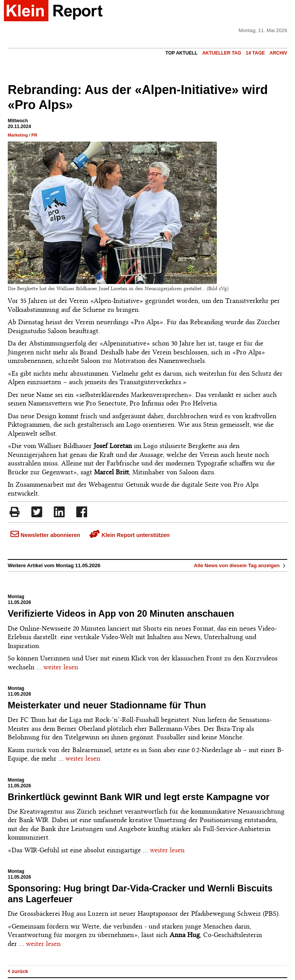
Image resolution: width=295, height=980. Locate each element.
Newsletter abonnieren (45, 535)
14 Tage (255, 53)
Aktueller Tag (221, 53)
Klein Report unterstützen (129, 535)
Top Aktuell (181, 53)
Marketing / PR (22, 135)
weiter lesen (61, 667)
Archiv (278, 53)
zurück (18, 971)
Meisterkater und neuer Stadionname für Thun (107, 705)
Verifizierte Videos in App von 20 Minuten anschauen (121, 614)
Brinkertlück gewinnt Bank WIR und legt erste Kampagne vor (139, 797)
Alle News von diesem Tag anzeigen (241, 565)
